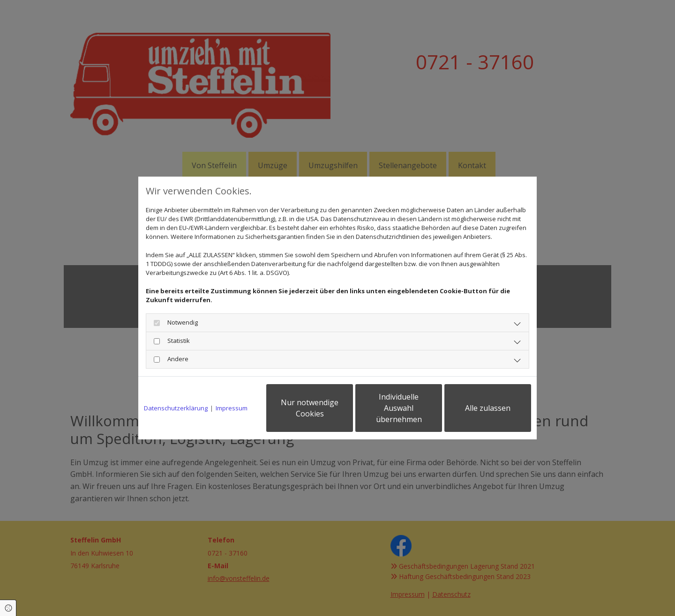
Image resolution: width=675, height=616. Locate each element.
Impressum (232, 408)
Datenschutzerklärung (176, 408)
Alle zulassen (488, 408)
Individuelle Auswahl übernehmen (399, 408)
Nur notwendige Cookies (310, 408)
